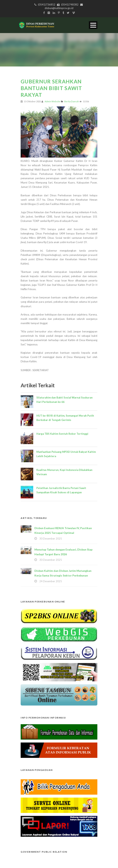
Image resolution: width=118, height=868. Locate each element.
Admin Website (53, 101)
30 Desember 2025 (51, 539)
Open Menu (93, 25)
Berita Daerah (72, 101)
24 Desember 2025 (51, 581)
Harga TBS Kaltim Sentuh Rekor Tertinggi (62, 434)
